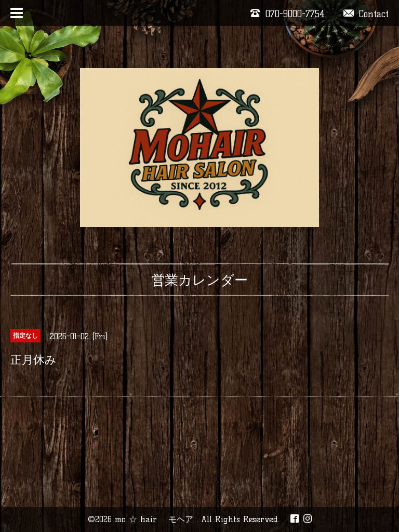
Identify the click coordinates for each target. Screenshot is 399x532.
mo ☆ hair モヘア (156, 519)
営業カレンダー (199, 280)
